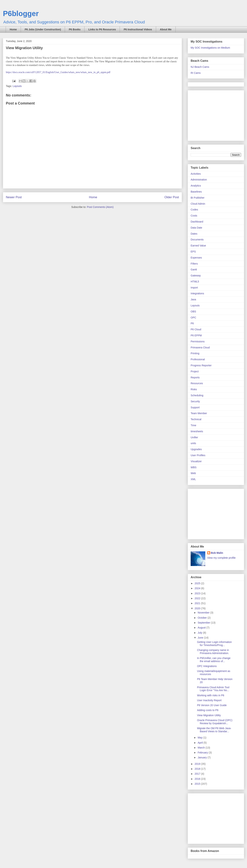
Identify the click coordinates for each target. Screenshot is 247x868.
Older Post (172, 197)
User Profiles (198, 455)
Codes (194, 210)
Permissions (198, 341)
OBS (193, 312)
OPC (193, 318)
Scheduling (197, 395)
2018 (198, 769)
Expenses (196, 258)
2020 (198, 608)
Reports (195, 377)
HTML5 (195, 282)
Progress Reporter (201, 365)
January (203, 757)
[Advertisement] (214, 115)
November (204, 613)
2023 (198, 593)
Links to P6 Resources (102, 29)
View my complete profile (221, 558)
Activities (196, 174)
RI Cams (196, 73)
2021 (198, 603)
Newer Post (14, 197)
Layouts (17, 86)
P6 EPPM (196, 335)
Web (193, 473)
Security (195, 401)
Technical (196, 419)
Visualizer (196, 461)
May (200, 738)
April (201, 743)
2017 (198, 774)
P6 (192, 323)
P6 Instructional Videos (138, 29)
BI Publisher (198, 198)
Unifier (194, 437)
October (203, 618)
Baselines (196, 192)
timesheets (197, 431)
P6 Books (75, 29)
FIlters (194, 264)
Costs (194, 216)
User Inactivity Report (209, 700)
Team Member (199, 413)
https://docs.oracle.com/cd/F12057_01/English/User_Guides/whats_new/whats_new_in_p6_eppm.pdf (58, 72)
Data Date (196, 228)
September (204, 623)
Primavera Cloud (200, 347)
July (200, 633)
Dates (194, 234)
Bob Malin (217, 553)
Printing (195, 353)
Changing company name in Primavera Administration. (213, 652)
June (201, 638)
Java (193, 299)
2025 (198, 583)
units (193, 443)
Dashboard (197, 222)
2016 (198, 779)
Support (195, 407)
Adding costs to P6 (208, 710)
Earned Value (198, 246)
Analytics (196, 186)
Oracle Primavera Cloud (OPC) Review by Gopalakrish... (215, 722)
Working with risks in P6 (211, 695)
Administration (199, 180)
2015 (198, 784)
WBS (194, 467)
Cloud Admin (198, 204)
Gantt (194, 269)
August (202, 628)
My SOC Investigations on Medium (210, 48)
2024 (198, 588)
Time (193, 425)
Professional (198, 359)
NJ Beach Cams (200, 67)
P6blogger (21, 14)
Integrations (197, 293)
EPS (193, 252)
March (202, 748)
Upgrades (196, 449)
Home (13, 29)
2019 (198, 764)
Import (194, 288)
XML (193, 479)
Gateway (196, 276)
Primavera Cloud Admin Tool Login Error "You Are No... (213, 689)
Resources (197, 383)
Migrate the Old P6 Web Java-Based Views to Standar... (214, 730)
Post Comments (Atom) (100, 207)
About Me (166, 29)
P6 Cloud (196, 329)
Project (195, 371)
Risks (194, 389)
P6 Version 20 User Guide (212, 705)
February (203, 753)
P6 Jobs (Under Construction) (43, 29)
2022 (198, 598)
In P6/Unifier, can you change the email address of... (214, 660)
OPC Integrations (207, 666)
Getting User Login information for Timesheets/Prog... (214, 644)
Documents (197, 240)
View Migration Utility (209, 715)
